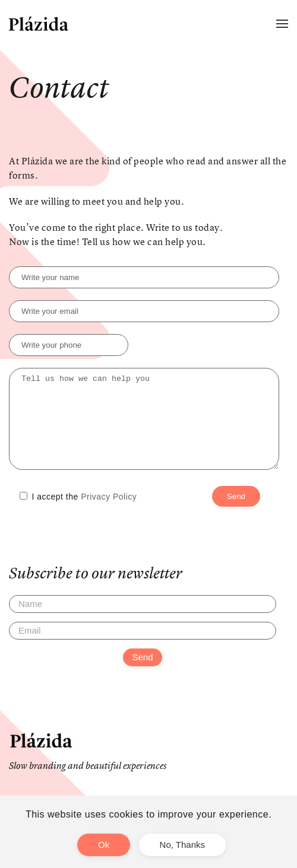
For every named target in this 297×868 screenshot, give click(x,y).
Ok (104, 845)
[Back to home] (39, 24)
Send (142, 675)
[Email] (143, 648)
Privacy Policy (109, 514)
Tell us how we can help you (144, 428)
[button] (282, 24)
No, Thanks (182, 845)
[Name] (143, 622)
